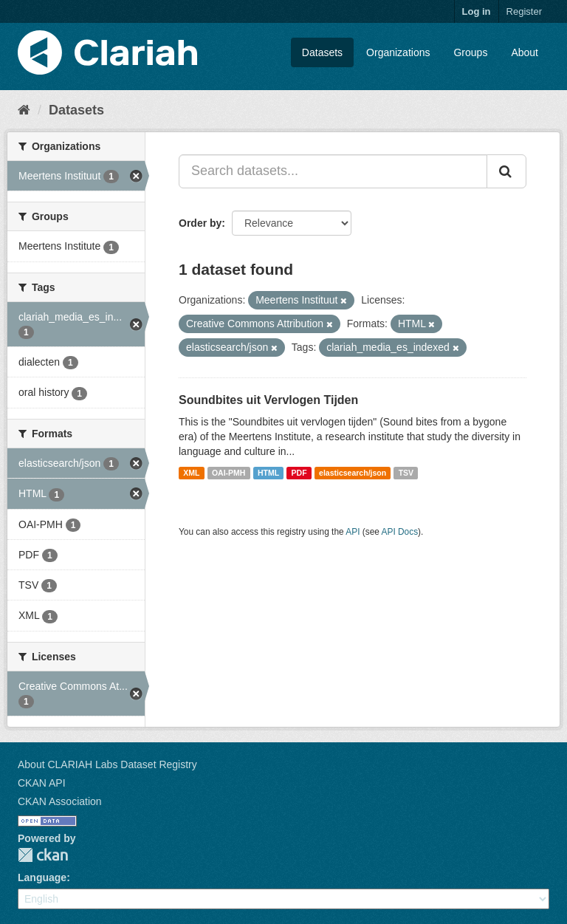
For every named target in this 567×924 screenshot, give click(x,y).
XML (191, 473)
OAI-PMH (229, 473)
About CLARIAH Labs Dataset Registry (107, 764)
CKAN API (42, 783)
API (353, 532)
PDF (299, 473)
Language (42, 877)
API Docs (400, 532)
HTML (268, 473)
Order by (200, 223)
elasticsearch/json (353, 473)
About (525, 52)
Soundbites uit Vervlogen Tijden (268, 400)
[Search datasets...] (333, 171)
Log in (477, 11)
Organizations (398, 52)
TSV (406, 473)
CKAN (43, 855)
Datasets (322, 52)
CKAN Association (60, 801)
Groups (470, 52)
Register (524, 11)
